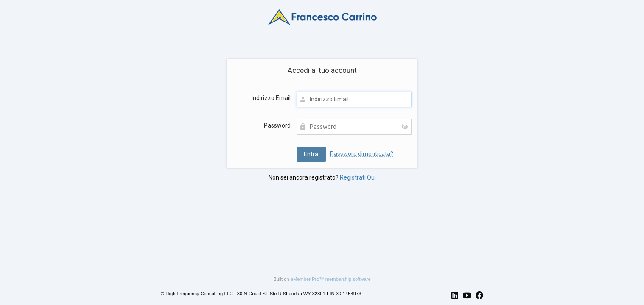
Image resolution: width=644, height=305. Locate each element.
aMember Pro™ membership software (331, 279)
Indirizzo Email (271, 98)
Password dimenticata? (362, 154)
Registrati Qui (358, 177)
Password (277, 125)
